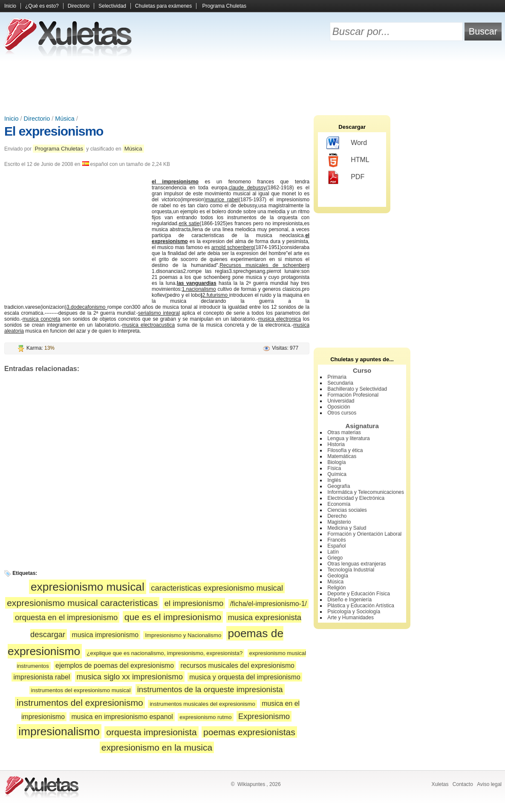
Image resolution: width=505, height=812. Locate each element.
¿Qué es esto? (42, 6)
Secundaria (340, 383)
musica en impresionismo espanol (122, 717)
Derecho (337, 516)
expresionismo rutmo (205, 717)
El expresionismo (54, 131)
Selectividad (112, 6)
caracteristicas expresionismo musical (217, 588)
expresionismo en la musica (157, 747)
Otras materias (344, 432)
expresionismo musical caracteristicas (82, 603)
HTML (348, 160)
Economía (339, 504)
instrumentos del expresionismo (80, 703)
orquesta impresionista (151, 732)
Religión (336, 588)
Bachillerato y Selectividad (357, 389)
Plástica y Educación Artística (361, 606)
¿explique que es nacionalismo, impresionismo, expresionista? (165, 653)
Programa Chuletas (224, 6)
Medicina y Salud (347, 528)
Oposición (339, 407)
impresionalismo (59, 731)
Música (65, 119)
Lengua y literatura (348, 438)
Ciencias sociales (347, 510)
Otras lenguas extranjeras (356, 564)
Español (336, 546)
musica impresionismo (105, 635)
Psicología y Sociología (354, 612)
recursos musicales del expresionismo (237, 666)
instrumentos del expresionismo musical (81, 690)
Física (334, 468)
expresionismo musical (88, 587)
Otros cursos (342, 413)
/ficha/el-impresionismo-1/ (268, 604)
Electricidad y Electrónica (356, 498)
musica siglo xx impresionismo (130, 677)
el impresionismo (194, 603)
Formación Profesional (353, 395)
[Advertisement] (253, 85)
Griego (335, 558)
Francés (336, 540)
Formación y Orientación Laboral (364, 534)
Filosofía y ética (345, 450)
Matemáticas (342, 456)
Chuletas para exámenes (163, 6)
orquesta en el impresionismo (66, 617)
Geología (338, 576)
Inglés (334, 480)
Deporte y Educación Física (359, 594)
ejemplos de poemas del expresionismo (115, 666)
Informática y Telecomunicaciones (366, 492)
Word (347, 143)
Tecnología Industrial (351, 570)
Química (337, 474)
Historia (336, 444)
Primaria (337, 377)
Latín (333, 552)
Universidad (341, 401)
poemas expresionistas (249, 732)
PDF (345, 177)
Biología (336, 462)
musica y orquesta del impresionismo (245, 677)
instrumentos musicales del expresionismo (202, 704)
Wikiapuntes (251, 784)
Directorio (79, 6)
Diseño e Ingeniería (349, 600)
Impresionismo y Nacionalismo (183, 635)
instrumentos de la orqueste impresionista (210, 689)
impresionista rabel (42, 677)
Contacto (463, 784)
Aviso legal (489, 784)
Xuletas (440, 784)
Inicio (10, 6)
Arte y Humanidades (351, 618)
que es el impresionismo (173, 617)
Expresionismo (264, 716)
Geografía (339, 486)
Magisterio (339, 522)
